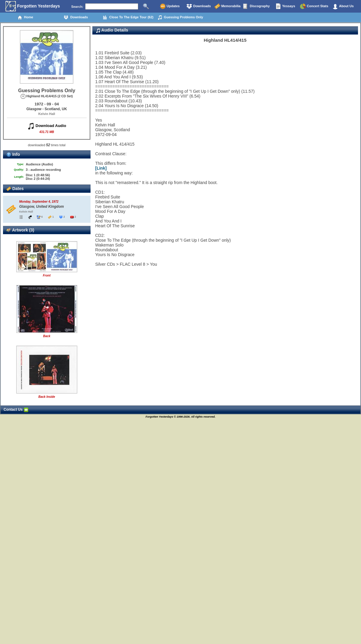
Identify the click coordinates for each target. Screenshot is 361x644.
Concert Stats (314, 6)
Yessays (285, 6)
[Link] (101, 168)
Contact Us (16, 410)
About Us (343, 6)
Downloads (198, 6)
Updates (170, 6)
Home (25, 17)
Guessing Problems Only (180, 17)
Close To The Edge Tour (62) (128, 17)
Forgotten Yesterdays (33, 6)
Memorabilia (227, 6)
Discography (256, 6)
